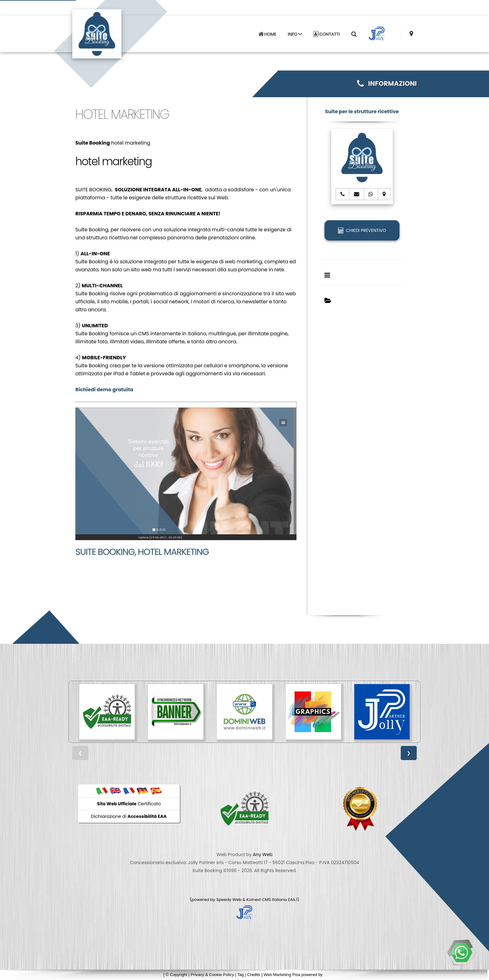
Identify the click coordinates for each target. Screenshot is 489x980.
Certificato (129, 804)
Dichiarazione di (129, 816)
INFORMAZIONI (387, 84)
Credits (254, 975)
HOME (267, 34)
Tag (241, 975)
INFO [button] (295, 34)
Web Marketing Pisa (282, 975)
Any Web (263, 855)
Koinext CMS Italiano (267, 900)
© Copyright (177, 975)
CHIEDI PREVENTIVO (362, 230)
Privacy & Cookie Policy (212, 975)
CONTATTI (327, 34)
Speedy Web (229, 900)
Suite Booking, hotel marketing (142, 552)
